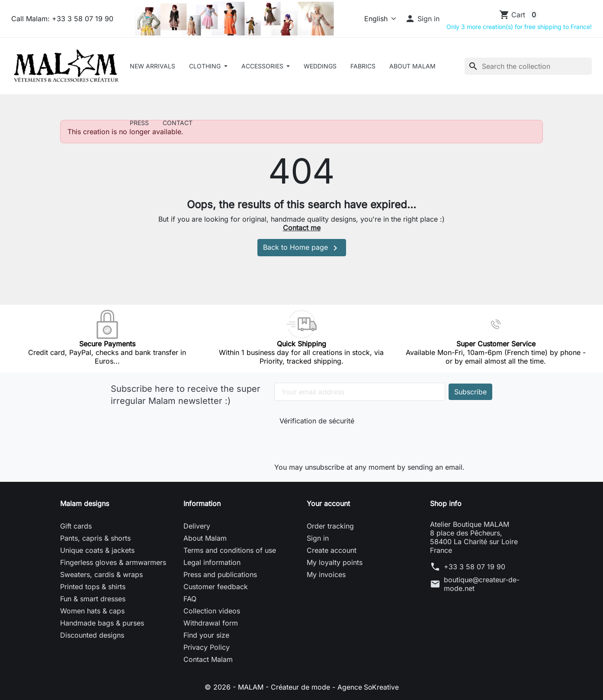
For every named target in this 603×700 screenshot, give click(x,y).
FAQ (190, 599)
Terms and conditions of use (230, 550)
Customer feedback (216, 587)
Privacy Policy (207, 647)
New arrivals (152, 66)
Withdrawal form (211, 623)
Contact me (302, 228)
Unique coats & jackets (97, 550)
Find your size (206, 635)
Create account (332, 550)
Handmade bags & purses (102, 623)
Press (139, 123)
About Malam (412, 66)
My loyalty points (335, 562)
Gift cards (76, 526)
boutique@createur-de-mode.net (482, 584)
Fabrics (363, 66)
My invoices (326, 574)
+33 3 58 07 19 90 (475, 567)
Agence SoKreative (368, 687)
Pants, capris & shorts (95, 538)
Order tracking (330, 526)
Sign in (318, 538)
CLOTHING (206, 66)
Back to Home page (302, 248)
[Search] (528, 66)
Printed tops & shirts (93, 587)
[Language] (377, 19)
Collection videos (212, 611)
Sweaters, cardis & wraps (101, 574)
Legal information (212, 562)
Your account (328, 503)
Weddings (320, 66)
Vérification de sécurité (317, 421)
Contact (178, 123)
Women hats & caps (92, 611)
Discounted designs (92, 635)
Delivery (197, 526)
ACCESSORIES (263, 66)
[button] (422, 19)
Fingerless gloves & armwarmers (113, 562)
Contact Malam (208, 659)
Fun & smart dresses (93, 599)
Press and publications (220, 574)
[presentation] (337, 442)
